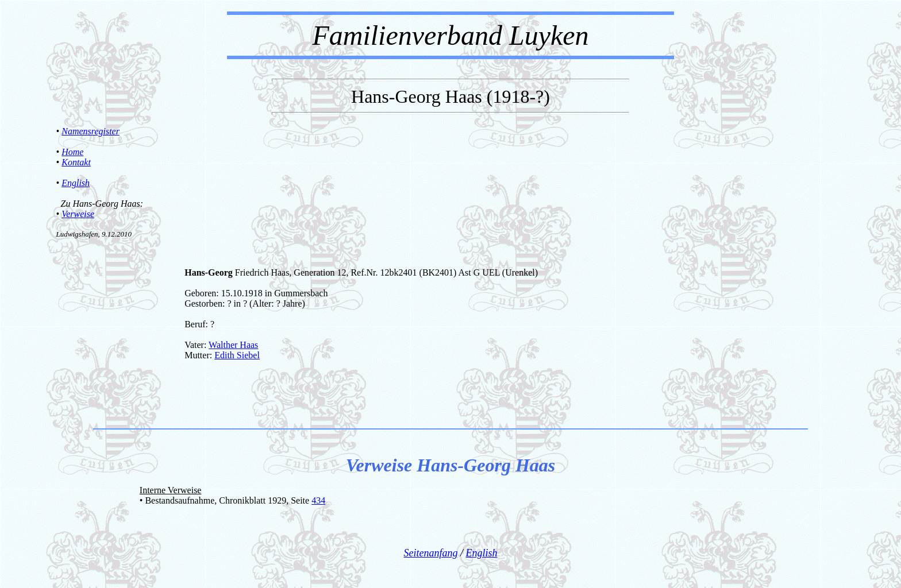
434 (318, 500)
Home (72, 152)
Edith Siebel (237, 355)
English (76, 183)
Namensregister (91, 131)
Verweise (78, 214)
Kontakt (76, 162)
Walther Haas (233, 345)
